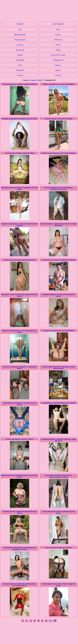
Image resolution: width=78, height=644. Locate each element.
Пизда (58, 50)
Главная (26, 80)
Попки (58, 45)
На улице (20, 45)
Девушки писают (20, 35)
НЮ (20, 30)
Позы (20, 65)
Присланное (20, 50)
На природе (20, 60)
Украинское (20, 70)
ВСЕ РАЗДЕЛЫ (58, 24)
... (27, 621)
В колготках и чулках (58, 55)
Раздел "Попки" (37, 80)
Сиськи (58, 35)
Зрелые (58, 70)
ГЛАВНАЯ (20, 24)
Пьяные (20, 55)
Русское (58, 75)
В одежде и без (58, 60)
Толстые (20, 75)
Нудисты (58, 65)
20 (55, 621)
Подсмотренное (20, 40)
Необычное (58, 40)
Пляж (58, 30)
